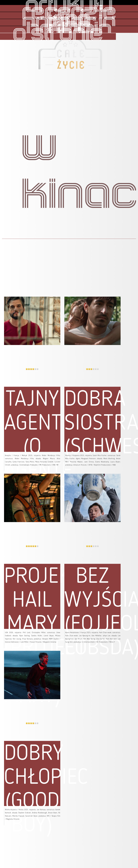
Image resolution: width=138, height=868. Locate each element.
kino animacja (69, 22)
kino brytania (69, 29)
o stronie (58, 34)
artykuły (69, 6)
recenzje (69, 13)
